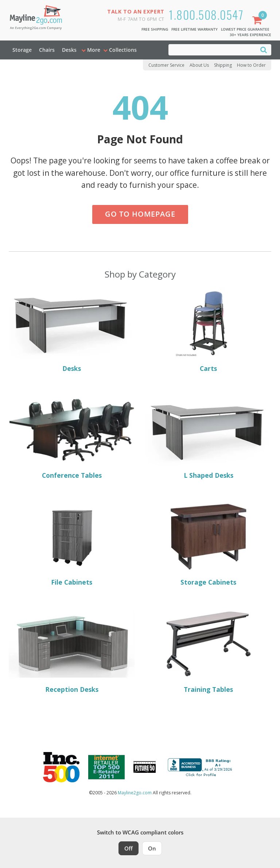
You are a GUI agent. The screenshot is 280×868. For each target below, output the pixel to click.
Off (129, 848)
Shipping (223, 65)
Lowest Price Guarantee (245, 29)
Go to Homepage (140, 214)
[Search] (264, 49)
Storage (22, 50)
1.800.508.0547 (206, 14)
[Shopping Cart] (258, 21)
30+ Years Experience (250, 35)
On (152, 848)
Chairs (47, 50)
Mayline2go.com (135, 793)
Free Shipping (155, 29)
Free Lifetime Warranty (195, 29)
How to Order (251, 65)
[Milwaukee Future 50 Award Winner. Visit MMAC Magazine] (145, 767)
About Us (199, 65)
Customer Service (166, 65)
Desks (69, 50)
